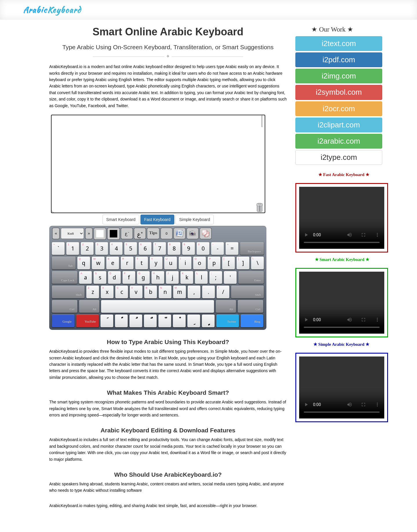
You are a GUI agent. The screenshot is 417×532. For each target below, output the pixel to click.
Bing (257, 322)
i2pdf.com (339, 60)
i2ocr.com (339, 109)
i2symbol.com (339, 92)
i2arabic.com (339, 141)
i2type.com (339, 157)
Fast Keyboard (157, 220)
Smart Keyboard (121, 220)
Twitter (232, 322)
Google (67, 322)
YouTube (90, 322)
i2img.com (339, 76)
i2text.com (339, 43)
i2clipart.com (339, 125)
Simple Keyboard (195, 220)
